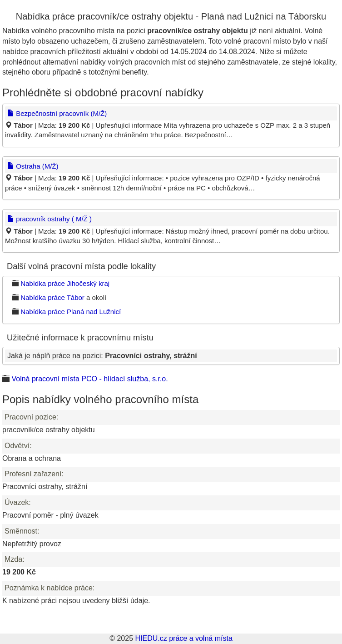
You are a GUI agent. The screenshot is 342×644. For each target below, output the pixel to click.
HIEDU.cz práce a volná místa (183, 638)
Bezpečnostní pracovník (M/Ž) (57, 113)
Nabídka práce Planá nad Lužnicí (71, 312)
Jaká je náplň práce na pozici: (102, 356)
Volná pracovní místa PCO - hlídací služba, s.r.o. (89, 379)
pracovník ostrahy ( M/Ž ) (50, 219)
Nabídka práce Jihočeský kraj (65, 283)
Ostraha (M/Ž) (33, 166)
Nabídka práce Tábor (52, 297)
